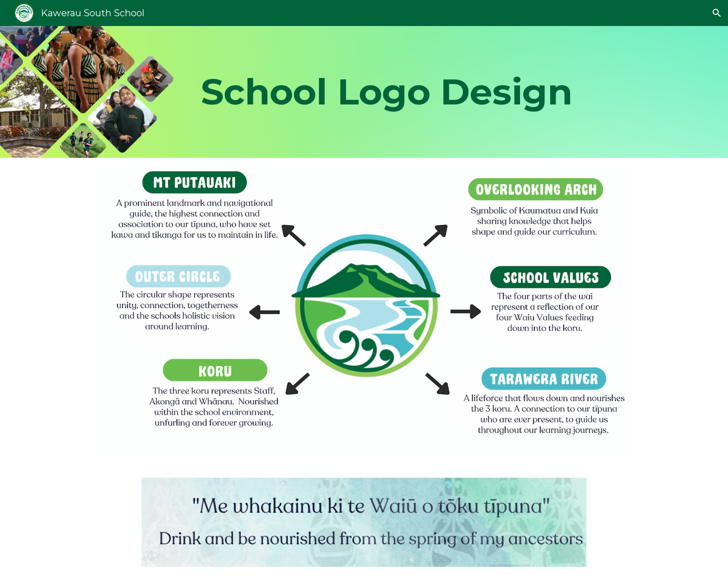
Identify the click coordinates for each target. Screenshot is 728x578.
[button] (717, 13)
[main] (387, 92)
